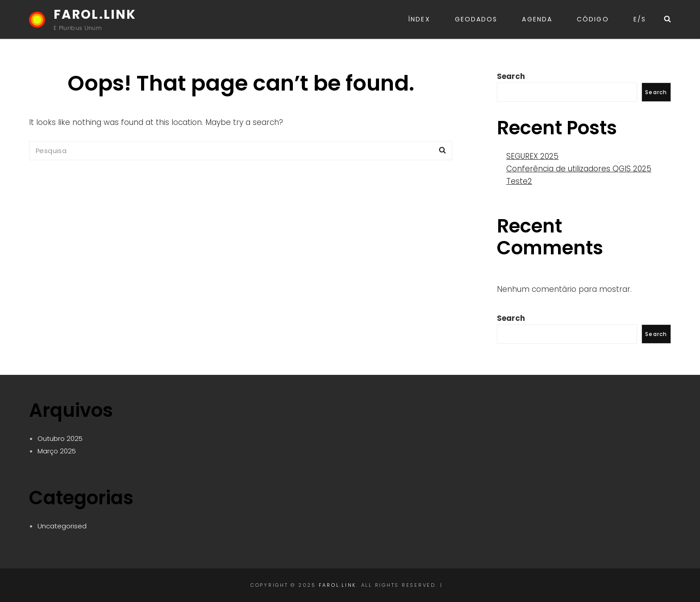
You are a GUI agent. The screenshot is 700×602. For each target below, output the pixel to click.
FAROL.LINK (95, 15)
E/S (640, 19)
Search (511, 76)
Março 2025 (57, 451)
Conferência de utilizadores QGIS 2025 (579, 169)
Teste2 (519, 181)
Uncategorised (62, 526)
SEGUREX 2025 (532, 156)
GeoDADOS (476, 19)
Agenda (537, 19)
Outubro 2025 (60, 438)
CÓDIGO (593, 19)
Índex (419, 19)
